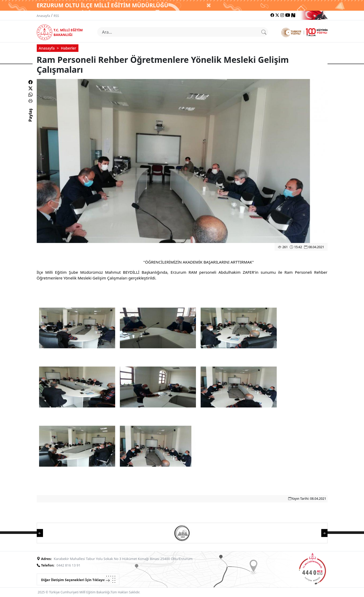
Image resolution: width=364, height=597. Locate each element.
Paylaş (30, 120)
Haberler (69, 48)
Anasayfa (43, 16)
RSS (56, 16)
